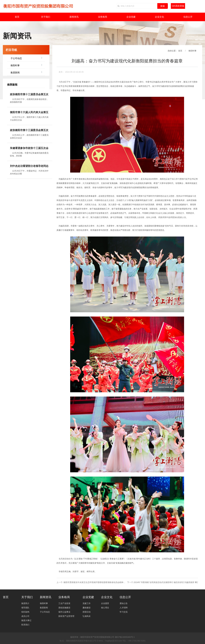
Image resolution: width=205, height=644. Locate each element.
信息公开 (188, 17)
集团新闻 (15, 73)
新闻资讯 (74, 17)
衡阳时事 (15, 65)
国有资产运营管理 (66, 616)
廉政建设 (87, 608)
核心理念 (105, 608)
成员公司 (25, 616)
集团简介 (25, 603)
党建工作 (87, 603)
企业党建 (131, 17)
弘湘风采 (87, 616)
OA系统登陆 (178, 6)
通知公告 (124, 603)
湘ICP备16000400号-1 (125, 637)
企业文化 (159, 17)
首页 (17, 17)
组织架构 (25, 612)
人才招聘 (124, 608)
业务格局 (102, 17)
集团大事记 (26, 620)
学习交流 (124, 612)
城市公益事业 (64, 612)
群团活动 (87, 612)
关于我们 (46, 17)
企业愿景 (105, 603)
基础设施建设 (64, 608)
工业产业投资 (64, 603)
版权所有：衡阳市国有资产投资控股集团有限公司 (92, 637)
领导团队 (25, 608)
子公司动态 (16, 58)
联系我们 (25, 625)
